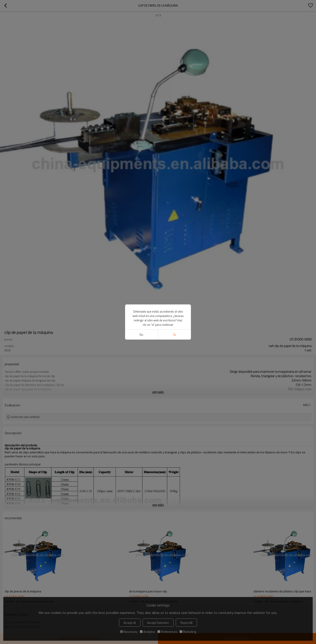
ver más (158, 392)
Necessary (129, 632)
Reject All (186, 623)
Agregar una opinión (25, 417)
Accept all (130, 623)
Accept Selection (158, 623)
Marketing (188, 632)
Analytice (147, 632)
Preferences (167, 632)
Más (306, 405)
